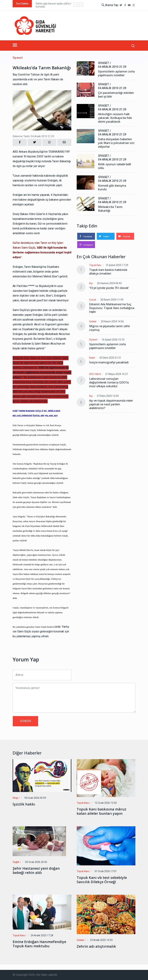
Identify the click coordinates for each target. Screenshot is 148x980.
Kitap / (16, 798)
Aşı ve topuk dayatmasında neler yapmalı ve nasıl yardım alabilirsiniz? (111, 404)
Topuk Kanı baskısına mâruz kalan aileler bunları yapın (101, 811)
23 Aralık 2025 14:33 (101, 940)
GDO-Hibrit (95, 374)
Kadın (92, 358)
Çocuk (93, 300)
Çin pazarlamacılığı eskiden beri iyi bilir (116, 95)
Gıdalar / (81, 940)
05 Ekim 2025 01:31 (110, 358)
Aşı (91, 283)
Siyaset (18, 58)
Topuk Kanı (95, 265)
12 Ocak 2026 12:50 (106, 803)
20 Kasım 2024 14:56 (112, 322)
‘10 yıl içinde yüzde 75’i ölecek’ (109, 288)
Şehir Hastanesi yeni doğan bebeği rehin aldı (36, 871)
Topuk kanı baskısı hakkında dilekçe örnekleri (108, 272)
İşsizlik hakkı (24, 804)
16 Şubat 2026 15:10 (113, 340)
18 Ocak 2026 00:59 (35, 798)
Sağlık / (17, 862)
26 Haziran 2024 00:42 (109, 283)
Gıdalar (93, 322)
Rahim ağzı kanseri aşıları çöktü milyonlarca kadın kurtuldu (62, 5)
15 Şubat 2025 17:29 (117, 265)
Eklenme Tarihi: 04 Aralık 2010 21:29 (33, 136)
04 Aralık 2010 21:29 (112, 67)
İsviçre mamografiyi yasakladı (109, 362)
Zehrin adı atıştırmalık (96, 946)
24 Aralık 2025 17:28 (42, 935)
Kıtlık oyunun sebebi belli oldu (115, 166)
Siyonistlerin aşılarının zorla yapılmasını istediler (116, 73)
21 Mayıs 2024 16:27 (117, 374)
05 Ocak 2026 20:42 (36, 862)
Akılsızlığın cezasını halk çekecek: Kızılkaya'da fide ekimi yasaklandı (115, 118)
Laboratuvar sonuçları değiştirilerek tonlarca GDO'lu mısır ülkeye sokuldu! (109, 382)
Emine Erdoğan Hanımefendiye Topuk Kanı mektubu (39, 944)
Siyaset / (104, 63)
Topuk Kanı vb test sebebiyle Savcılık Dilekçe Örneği (102, 880)
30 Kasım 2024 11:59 (112, 300)
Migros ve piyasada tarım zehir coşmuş (110, 328)
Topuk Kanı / (84, 803)
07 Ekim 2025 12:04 (108, 396)
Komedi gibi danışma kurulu (112, 187)
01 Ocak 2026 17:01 (106, 871)
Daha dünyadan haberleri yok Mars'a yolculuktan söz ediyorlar (116, 143)
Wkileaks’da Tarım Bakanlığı (110, 209)
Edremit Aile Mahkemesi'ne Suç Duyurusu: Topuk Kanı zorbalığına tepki (112, 308)
